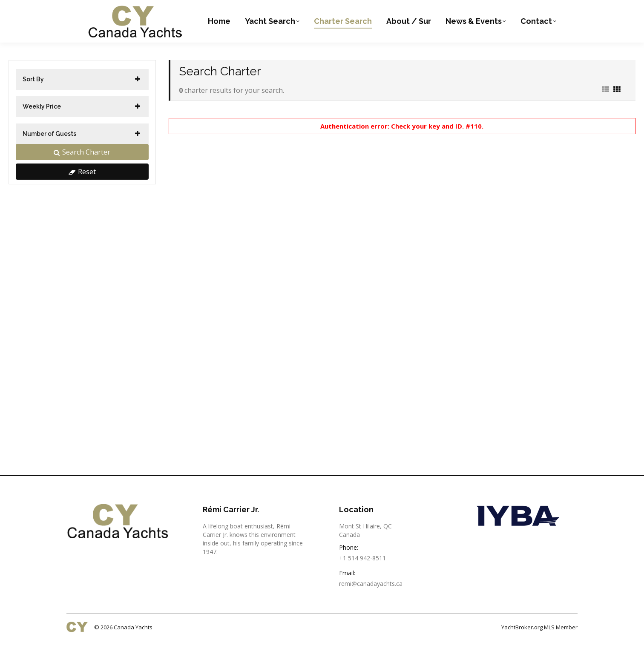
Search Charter (82, 169)
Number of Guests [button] (49, 151)
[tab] (82, 96)
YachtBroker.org (522, 644)
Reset (82, 189)
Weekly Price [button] (42, 123)
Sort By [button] (33, 96)
